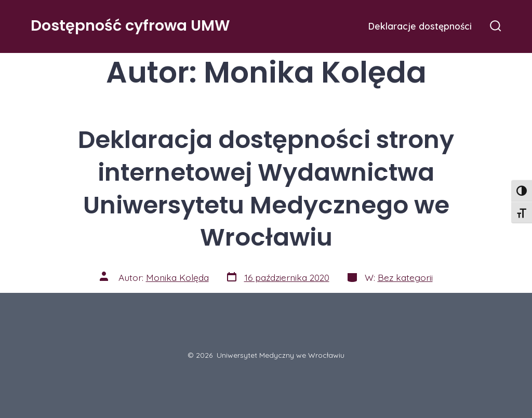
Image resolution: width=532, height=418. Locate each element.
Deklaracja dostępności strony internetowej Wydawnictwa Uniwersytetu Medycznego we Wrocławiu (266, 188)
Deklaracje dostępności (420, 26)
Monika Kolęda (177, 277)
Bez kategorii (405, 277)
